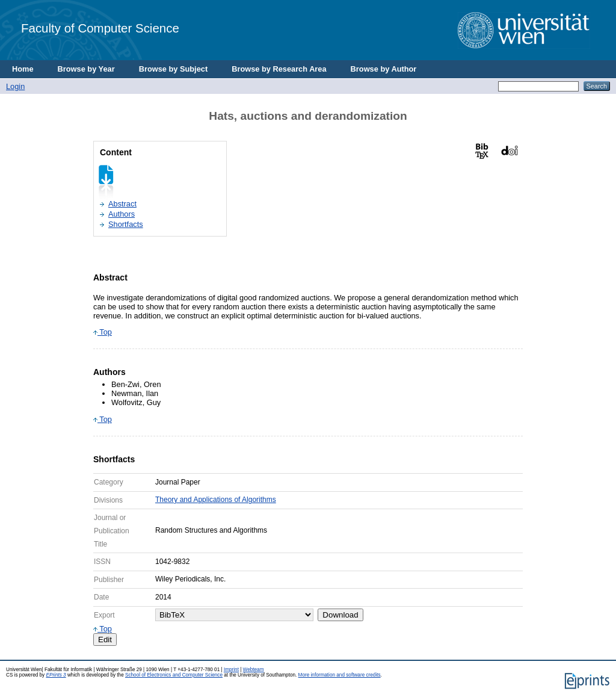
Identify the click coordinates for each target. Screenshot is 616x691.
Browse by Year (86, 69)
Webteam (254, 670)
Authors (122, 214)
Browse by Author (384, 69)
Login (15, 86)
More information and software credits (340, 675)
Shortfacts (126, 224)
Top (103, 332)
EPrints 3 (56, 675)
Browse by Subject (174, 69)
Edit (105, 640)
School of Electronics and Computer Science (174, 675)
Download (340, 615)
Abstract (122, 204)
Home (23, 69)
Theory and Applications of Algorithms (216, 500)
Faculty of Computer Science (100, 28)
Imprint (231, 670)
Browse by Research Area (279, 69)
